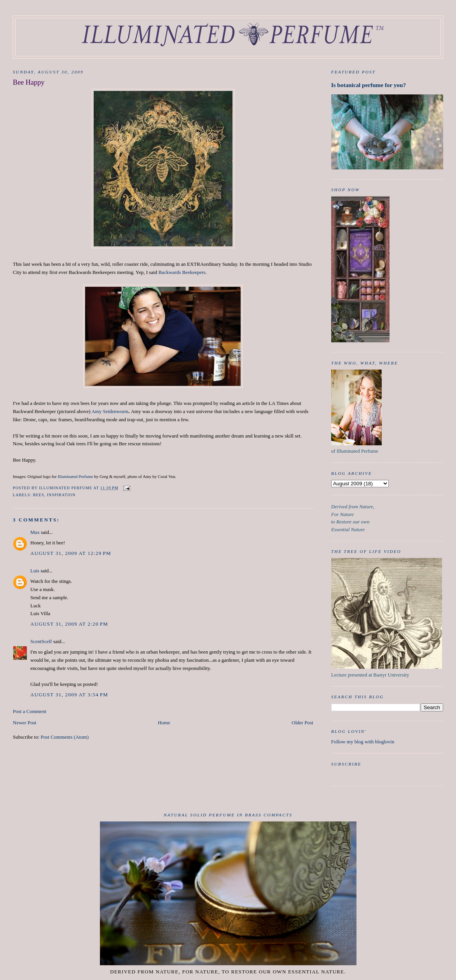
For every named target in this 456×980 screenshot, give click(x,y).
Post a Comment (30, 711)
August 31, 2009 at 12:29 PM (71, 553)
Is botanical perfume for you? (369, 85)
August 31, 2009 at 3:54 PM (69, 695)
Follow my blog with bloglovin (363, 742)
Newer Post (24, 723)
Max (35, 532)
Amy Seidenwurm (110, 411)
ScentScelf (41, 641)
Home (164, 723)
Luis (35, 571)
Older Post (302, 723)
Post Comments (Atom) (65, 737)
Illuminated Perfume (75, 476)
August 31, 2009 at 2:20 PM (69, 624)
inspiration (61, 495)
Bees (39, 495)
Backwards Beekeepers (182, 272)
